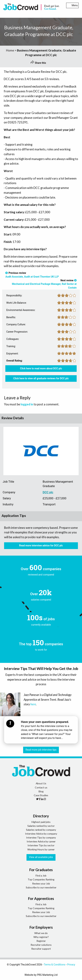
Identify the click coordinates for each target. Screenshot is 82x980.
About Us (41, 783)
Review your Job (41, 883)
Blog (41, 791)
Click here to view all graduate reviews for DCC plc (41, 378)
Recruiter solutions (41, 945)
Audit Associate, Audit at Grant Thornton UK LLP (32, 277)
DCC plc (48, 492)
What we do (41, 933)
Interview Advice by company (41, 834)
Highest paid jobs (41, 822)
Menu (72, 5)
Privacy (71, 965)
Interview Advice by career (41, 841)
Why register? (41, 937)
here (33, 704)
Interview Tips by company (41, 838)
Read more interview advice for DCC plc (41, 545)
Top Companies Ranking (41, 879)
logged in (27, 404)
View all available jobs (41, 857)
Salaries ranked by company (41, 830)
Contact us (41, 787)
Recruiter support (41, 949)
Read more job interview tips (41, 750)
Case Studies (41, 795)
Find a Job (41, 876)
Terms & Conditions (55, 965)
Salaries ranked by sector (41, 826)
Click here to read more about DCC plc (41, 368)
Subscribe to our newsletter (41, 887)
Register (41, 941)
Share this (38, 63)
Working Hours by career (41, 849)
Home (10, 50)
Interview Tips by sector (41, 845)
